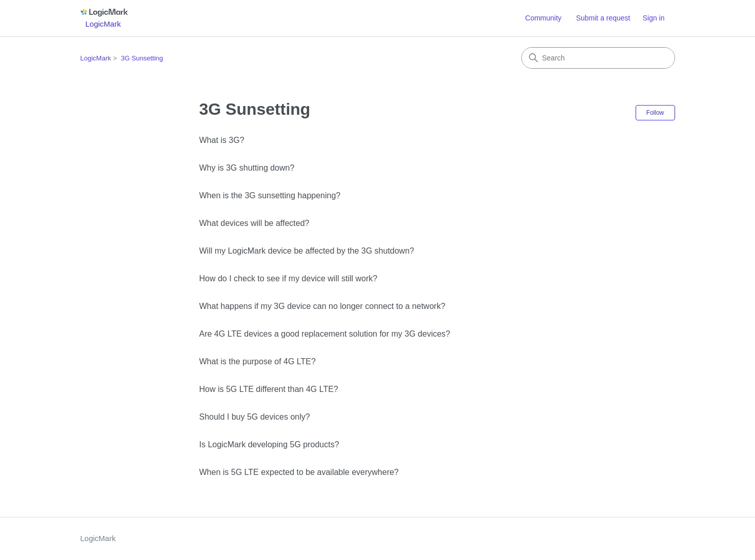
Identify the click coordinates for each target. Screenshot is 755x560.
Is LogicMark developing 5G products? (269, 444)
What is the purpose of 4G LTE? (258, 361)
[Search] (598, 58)
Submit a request (603, 18)
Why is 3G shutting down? (247, 168)
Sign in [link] (654, 18)
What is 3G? (222, 140)
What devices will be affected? (254, 223)
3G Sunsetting (142, 58)
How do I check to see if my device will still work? (289, 278)
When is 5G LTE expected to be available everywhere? (299, 472)
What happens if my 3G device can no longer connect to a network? (322, 306)
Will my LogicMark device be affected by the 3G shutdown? (307, 251)
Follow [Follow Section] (655, 113)
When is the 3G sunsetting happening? (270, 195)
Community (544, 18)
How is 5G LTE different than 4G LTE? (269, 389)
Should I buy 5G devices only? (255, 417)
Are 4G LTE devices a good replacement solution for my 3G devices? (325, 334)
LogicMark (96, 58)
